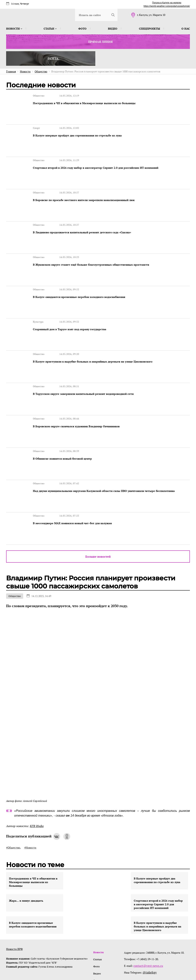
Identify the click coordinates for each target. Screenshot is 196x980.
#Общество (13, 796)
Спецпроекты (149, 29)
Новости (14, 29)
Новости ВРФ (14, 898)
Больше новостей (98, 505)
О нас (186, 29)
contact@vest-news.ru (148, 915)
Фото (82, 29)
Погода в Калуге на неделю (167, 3)
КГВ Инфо (37, 775)
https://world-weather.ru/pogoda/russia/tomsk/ (167, 6)
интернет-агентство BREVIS (140, 960)
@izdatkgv (150, 921)
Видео (113, 29)
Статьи (50, 29)
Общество (15, 545)
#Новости (30, 796)
